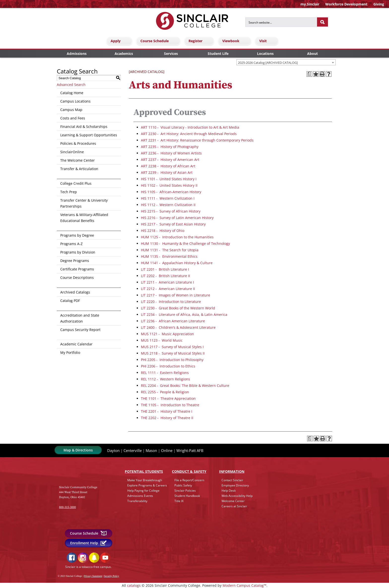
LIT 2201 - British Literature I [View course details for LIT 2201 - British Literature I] (165, 269)
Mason (151, 450)
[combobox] (286, 62)
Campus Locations (75, 101)
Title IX (179, 501)
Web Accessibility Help (237, 496)
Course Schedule (159, 41)
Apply (120, 41)
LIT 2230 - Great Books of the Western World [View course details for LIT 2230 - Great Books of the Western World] (178, 308)
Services (171, 54)
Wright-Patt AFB (190, 450)
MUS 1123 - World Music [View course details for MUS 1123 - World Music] (162, 340)
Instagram (83, 558)
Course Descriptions (77, 277)
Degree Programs (75, 261)
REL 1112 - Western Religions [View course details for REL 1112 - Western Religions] (165, 379)
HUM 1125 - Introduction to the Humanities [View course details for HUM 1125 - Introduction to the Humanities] (177, 237)
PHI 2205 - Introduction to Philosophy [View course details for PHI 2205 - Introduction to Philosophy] (172, 360)
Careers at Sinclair (234, 506)
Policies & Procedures (78, 143)
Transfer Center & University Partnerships (84, 203)
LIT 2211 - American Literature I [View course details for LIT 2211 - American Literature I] (167, 282)
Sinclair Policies (185, 491)
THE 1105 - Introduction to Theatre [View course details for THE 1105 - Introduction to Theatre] (170, 405)
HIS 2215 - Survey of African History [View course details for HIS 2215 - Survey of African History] (171, 211)
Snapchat (94, 558)
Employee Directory (235, 485)
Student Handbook (187, 496)
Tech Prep (69, 192)
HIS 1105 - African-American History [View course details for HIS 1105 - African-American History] (171, 192)
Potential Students (144, 471)
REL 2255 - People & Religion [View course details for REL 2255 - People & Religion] (165, 392)
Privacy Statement (93, 576)
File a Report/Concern (189, 480)
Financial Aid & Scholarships (84, 127)
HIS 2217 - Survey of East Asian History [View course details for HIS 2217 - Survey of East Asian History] (173, 224)
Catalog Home (72, 93)
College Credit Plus (76, 183)
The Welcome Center (78, 160)
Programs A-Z (71, 244)
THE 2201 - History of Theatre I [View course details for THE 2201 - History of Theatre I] (167, 411)
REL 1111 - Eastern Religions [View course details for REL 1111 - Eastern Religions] (165, 373)
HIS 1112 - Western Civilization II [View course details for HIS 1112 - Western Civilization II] (168, 205)
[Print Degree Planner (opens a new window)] (309, 74)
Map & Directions (78, 450)
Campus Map (71, 110)
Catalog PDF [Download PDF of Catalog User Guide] (70, 301)
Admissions (77, 54)
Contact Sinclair (232, 480)
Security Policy (112, 576)
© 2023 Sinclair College (70, 576)
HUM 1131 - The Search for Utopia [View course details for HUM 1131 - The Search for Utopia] (170, 250)
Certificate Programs (77, 269)
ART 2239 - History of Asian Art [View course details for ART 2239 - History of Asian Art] (167, 172)
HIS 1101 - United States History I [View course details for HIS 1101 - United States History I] (169, 179)
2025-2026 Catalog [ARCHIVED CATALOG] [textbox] (268, 63)
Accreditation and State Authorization (80, 318)
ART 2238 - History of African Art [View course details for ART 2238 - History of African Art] (168, 166)
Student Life (218, 54)
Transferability (137, 501)
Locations (265, 54)
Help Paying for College (143, 491)
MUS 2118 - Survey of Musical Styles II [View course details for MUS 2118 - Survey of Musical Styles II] (173, 353)
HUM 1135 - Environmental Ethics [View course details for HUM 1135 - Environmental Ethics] (169, 256)
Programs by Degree (77, 235)
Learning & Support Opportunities (89, 135)
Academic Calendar (76, 344)
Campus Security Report (80, 330)
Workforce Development (346, 4)
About (312, 54)
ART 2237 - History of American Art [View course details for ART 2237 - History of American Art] (170, 160)
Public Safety (183, 485)
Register (200, 41)
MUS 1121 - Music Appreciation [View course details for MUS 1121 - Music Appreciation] (167, 334)
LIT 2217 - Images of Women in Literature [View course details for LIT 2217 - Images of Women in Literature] (176, 295)
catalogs (134, 585)
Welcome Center (233, 501)
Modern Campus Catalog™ (244, 585)
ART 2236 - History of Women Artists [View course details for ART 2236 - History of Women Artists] (171, 153)
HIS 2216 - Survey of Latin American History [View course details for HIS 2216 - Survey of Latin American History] (177, 218)
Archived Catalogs (75, 292)
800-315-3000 (67, 507)
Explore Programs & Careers (147, 485)
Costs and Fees (73, 118)
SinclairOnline (72, 152)
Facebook (72, 558)
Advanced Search (71, 85)
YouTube (105, 558)
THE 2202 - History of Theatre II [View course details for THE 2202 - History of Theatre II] (167, 418)
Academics (124, 54)
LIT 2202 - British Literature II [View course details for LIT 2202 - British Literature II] (165, 276)
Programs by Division (78, 252)
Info (232, 471)
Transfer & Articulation (79, 169)
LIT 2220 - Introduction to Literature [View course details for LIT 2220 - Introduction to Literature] (171, 302)
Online (167, 450)
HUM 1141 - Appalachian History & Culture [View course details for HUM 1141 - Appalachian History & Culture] (177, 263)
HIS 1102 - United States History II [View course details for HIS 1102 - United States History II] (169, 185)
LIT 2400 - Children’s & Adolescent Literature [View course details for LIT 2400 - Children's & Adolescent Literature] (178, 327)
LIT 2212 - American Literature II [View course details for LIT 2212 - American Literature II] (168, 289)
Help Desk (229, 491)
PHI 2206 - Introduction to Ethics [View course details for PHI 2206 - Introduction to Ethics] (168, 366)
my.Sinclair (310, 4)
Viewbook (235, 41)
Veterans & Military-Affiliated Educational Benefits (84, 218)
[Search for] (281, 22)
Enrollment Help (89, 543)
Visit (267, 41)
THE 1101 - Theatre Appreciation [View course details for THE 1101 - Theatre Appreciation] (168, 398)
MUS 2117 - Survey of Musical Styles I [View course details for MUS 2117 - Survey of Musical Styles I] (172, 347)
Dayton (113, 450)
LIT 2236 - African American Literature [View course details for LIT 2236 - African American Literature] (173, 321)
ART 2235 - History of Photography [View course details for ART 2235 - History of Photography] (170, 147)
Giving (379, 4)
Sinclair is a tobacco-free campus (88, 567)
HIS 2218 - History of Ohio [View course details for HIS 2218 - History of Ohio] (163, 231)
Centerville (133, 450)
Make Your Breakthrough (145, 480)
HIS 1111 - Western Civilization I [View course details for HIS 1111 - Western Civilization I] (168, 198)
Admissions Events (140, 496)
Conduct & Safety (189, 471)
